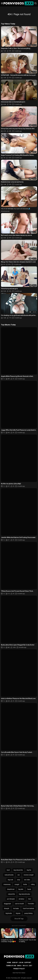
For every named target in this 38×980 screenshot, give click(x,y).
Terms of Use (11, 966)
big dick (21, 889)
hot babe (16, 908)
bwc (30, 899)
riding (33, 884)
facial (29, 889)
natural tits (11, 894)
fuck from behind (28, 908)
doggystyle (7, 904)
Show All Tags (19, 919)
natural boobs (9, 875)
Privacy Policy (19, 969)
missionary (7, 884)
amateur (22, 899)
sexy (19, 880)
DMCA (19, 966)
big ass (18, 913)
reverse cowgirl (29, 875)
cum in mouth (19, 904)
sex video (27, 880)
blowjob (7, 908)
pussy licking (28, 913)
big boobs (9, 913)
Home (9, 963)
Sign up (15, 963)
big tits (29, 870)
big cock (10, 880)
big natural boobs (24, 894)
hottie (25, 884)
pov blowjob (11, 899)
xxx (19, 875)
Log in (21, 963)
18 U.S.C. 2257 (27, 966)
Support (28, 963)
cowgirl (17, 884)
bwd (8, 870)
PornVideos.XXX (16, 978)
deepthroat (11, 889)
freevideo (31, 904)
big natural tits (18, 870)
